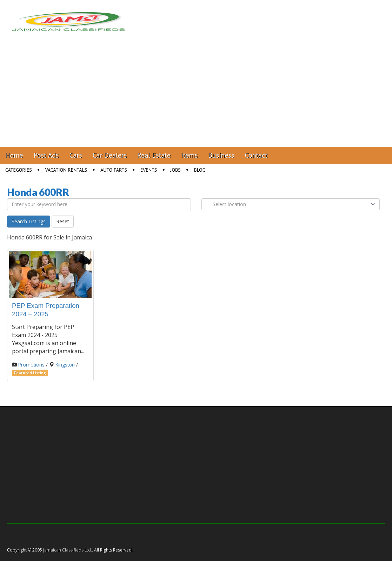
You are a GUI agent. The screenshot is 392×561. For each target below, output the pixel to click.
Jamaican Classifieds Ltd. (68, 550)
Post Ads (46, 155)
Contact (256, 155)
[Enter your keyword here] (99, 204)
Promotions (31, 365)
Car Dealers (110, 155)
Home (14, 155)
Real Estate (154, 155)
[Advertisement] (196, 94)
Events (149, 170)
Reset (63, 221)
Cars (76, 155)
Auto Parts (114, 170)
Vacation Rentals (66, 170)
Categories (19, 170)
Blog (200, 170)
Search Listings (29, 221)
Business (221, 155)
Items (189, 155)
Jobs (175, 170)
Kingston (65, 365)
